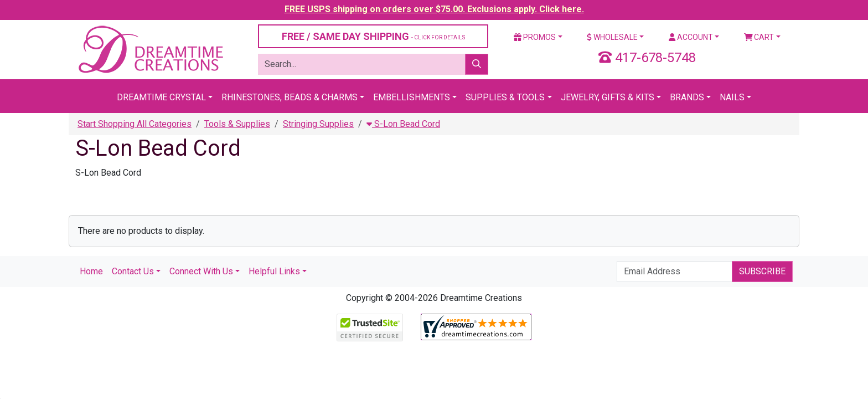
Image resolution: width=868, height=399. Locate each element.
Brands (687, 97)
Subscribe (762, 271)
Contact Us (133, 271)
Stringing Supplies (318, 124)
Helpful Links (274, 271)
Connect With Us (201, 271)
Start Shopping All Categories (135, 124)
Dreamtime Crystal (161, 97)
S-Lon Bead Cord (403, 124)
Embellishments (412, 97)
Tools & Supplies (237, 124)
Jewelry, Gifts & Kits (608, 97)
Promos (535, 37)
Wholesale (612, 37)
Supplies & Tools (505, 97)
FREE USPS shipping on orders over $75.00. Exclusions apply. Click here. (434, 9)
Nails (732, 97)
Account (691, 37)
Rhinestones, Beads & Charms (290, 97)
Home (91, 271)
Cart (759, 37)
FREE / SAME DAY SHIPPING (373, 36)
